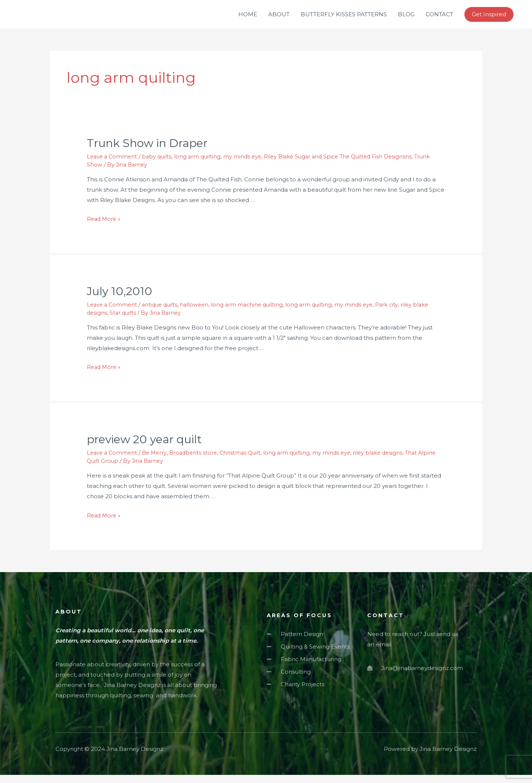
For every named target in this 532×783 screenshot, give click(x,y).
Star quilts (124, 321)
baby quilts (159, 165)
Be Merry (157, 461)
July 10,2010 (120, 300)
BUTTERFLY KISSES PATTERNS (344, 18)
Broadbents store (197, 461)
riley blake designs (387, 461)
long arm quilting (201, 165)
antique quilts (163, 313)
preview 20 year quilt (144, 448)
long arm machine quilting (253, 313)
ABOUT (279, 18)
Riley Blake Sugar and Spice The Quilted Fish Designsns (347, 165)
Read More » (105, 227)
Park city (397, 313)
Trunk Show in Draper (147, 151)
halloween (199, 313)
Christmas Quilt (246, 461)
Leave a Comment (113, 165)
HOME (248, 18)
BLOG (406, 18)
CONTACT (439, 18)
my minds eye (247, 165)
